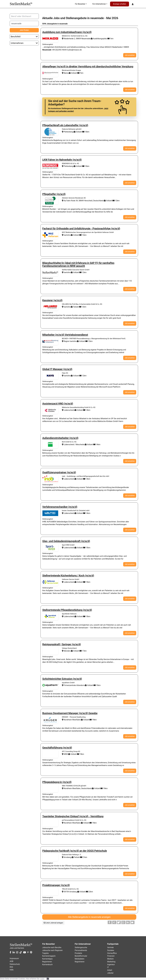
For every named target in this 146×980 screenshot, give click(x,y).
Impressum (14, 958)
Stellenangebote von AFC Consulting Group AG (50, 754)
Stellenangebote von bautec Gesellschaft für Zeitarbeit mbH (50, 513)
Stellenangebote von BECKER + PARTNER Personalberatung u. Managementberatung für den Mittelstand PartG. (50, 341)
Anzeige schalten (120, 4)
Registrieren (47, 962)
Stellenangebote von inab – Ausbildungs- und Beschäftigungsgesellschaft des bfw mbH (50, 479)
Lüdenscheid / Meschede (73, 444)
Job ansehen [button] (130, 55)
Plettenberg (68, 132)
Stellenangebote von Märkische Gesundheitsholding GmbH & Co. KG (50, 410)
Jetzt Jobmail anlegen (53, 923)
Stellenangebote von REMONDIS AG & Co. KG (50, 166)
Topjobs (45, 953)
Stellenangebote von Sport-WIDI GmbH (50, 548)
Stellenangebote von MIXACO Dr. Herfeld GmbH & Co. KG (50, 39)
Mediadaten (80, 959)
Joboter (110, 973)
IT (108, 967)
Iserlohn (66, 235)
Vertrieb (110, 947)
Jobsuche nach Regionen (52, 950)
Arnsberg (67, 857)
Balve (65, 73)
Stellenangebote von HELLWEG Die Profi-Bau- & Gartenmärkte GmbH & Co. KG (50, 307)
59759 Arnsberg (70, 892)
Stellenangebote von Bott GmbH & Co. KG (50, 444)
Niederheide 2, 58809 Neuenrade (76, 39)
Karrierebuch (47, 965)
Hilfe (12, 970)
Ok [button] (48, 979)
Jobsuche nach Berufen (52, 947)
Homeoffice (112, 953)
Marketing (111, 962)
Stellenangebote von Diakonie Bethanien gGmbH (50, 132)
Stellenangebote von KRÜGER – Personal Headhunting (50, 720)
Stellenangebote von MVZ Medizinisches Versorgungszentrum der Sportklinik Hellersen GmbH (50, 235)
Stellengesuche (81, 947)
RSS (11, 967)
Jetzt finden (24, 30)
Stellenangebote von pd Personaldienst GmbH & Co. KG (50, 823)
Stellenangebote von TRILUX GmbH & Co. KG (50, 892)
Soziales (111, 950)
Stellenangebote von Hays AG (50, 376)
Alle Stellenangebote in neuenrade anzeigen (89, 917)
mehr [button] (42, 979)
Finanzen (111, 956)
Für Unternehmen (99, 4)
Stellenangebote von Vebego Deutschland (50, 651)
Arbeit (110, 970)
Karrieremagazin (49, 956)
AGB (11, 961)
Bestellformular (81, 956)
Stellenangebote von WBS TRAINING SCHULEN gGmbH (50, 788)
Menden (66, 651)
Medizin (110, 959)
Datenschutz (15, 964)
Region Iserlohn (69, 341)
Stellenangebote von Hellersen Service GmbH (50, 582)
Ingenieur (111, 965)
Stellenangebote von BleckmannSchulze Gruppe (50, 73)
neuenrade (97, 18)
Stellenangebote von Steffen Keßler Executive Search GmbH (50, 272)
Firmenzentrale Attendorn (73, 685)
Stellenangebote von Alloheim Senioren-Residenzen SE (50, 201)
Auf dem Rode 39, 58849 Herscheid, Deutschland (83, 201)
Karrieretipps (47, 959)
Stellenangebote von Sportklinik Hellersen (50, 616)
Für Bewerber (80, 4)
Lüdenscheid (68, 410)
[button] (110, 922)
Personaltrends (81, 950)
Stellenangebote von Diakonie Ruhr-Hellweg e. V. (50, 857)
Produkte (78, 953)
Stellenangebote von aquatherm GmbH (50, 685)
